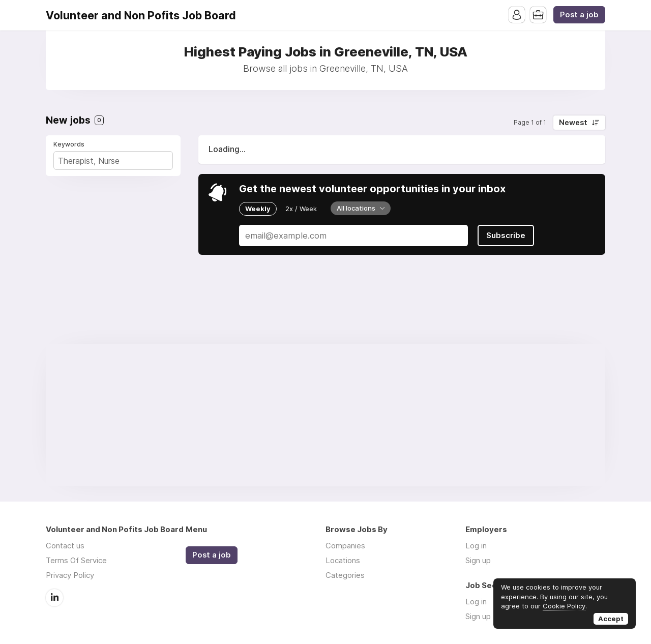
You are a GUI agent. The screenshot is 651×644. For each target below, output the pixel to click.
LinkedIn (54, 598)
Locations (343, 560)
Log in (476, 546)
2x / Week (301, 209)
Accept (611, 619)
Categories (345, 575)
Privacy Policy (70, 575)
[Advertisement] (325, 415)
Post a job (579, 15)
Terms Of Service (76, 560)
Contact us (65, 546)
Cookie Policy (564, 606)
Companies (345, 546)
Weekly (258, 209)
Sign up (478, 560)
